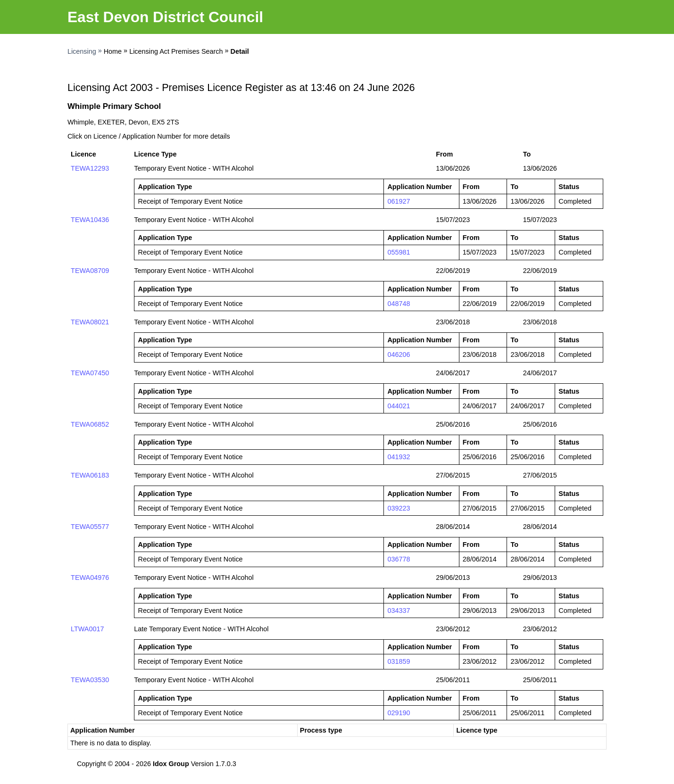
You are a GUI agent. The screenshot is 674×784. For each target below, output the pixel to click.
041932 (399, 457)
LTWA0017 (87, 629)
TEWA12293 (90, 168)
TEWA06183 (90, 475)
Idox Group (171, 764)
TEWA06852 (90, 424)
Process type (321, 730)
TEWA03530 (90, 680)
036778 (399, 559)
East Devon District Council (165, 17)
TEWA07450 (90, 373)
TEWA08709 (90, 271)
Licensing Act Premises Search (176, 51)
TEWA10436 (90, 220)
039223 (399, 508)
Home (113, 51)
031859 (399, 661)
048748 (399, 304)
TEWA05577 (90, 527)
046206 (399, 355)
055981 (399, 252)
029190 (399, 713)
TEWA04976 (90, 578)
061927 (399, 201)
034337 (399, 611)
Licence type (477, 730)
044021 (399, 406)
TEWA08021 (90, 322)
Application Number (103, 730)
